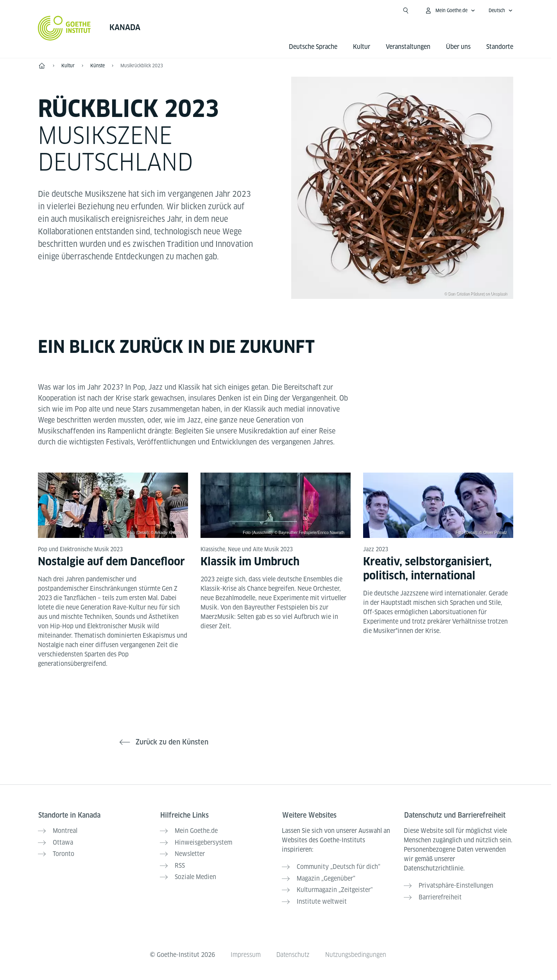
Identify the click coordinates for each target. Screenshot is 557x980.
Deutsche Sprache (313, 47)
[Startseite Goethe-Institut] (64, 28)
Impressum (245, 952)
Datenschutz (293, 952)
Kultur (362, 47)
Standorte (500, 47)
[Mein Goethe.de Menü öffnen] (450, 11)
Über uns (458, 47)
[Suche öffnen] (406, 11)
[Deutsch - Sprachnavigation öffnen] (501, 11)
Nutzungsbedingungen (356, 952)
